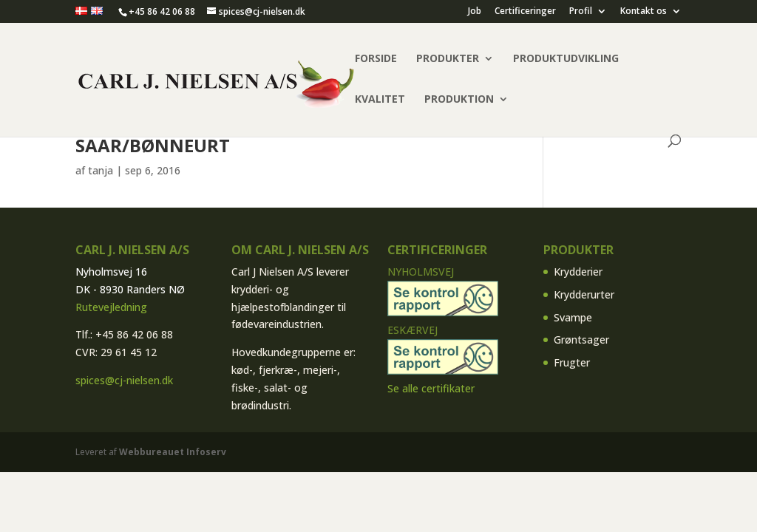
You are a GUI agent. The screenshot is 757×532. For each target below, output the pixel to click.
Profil (581, 12)
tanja (101, 170)
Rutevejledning (111, 307)
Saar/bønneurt (153, 145)
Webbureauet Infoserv (173, 452)
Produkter (448, 59)
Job (475, 12)
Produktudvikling (566, 59)
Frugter (572, 362)
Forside (376, 59)
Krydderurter (584, 294)
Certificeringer (525, 12)
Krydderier (578, 272)
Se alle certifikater (431, 388)
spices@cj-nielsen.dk (124, 380)
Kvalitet (380, 100)
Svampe (573, 317)
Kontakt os (644, 12)
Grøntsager (581, 340)
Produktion (459, 100)
